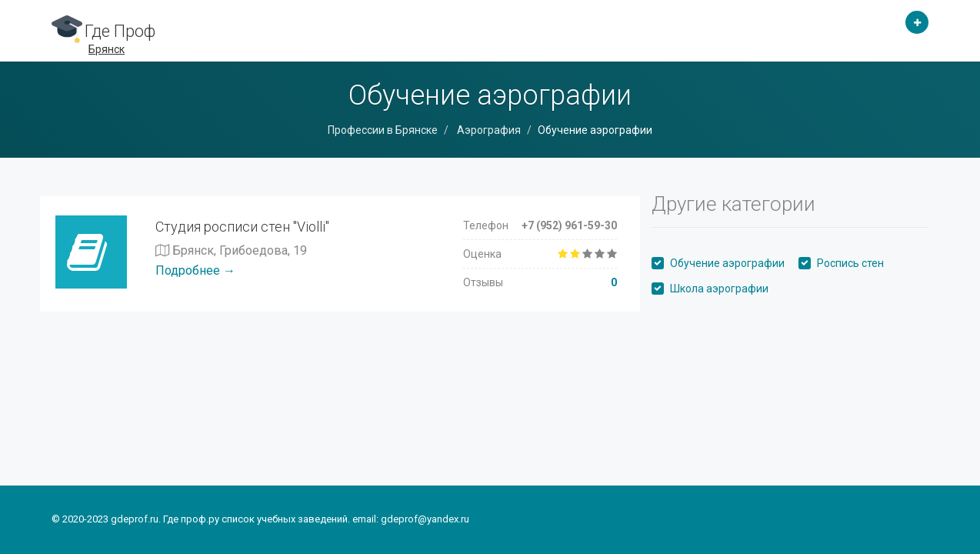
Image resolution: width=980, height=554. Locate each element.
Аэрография (488, 130)
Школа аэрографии (719, 289)
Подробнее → (195, 270)
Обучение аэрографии (727, 263)
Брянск (107, 49)
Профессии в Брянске (383, 130)
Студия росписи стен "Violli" (242, 227)
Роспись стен (850, 263)
